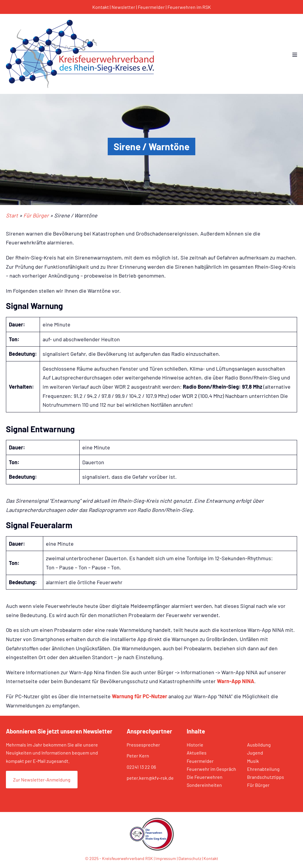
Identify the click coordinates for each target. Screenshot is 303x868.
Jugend (255, 753)
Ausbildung (259, 745)
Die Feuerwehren (205, 777)
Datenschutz (190, 858)
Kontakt (101, 7)
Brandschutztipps (266, 777)
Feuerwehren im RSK (189, 7)
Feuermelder (151, 7)
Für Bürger (258, 785)
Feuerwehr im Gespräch (211, 769)
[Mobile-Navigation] (295, 55)
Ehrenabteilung (263, 769)
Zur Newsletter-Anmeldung (42, 780)
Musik (253, 761)
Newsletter (123, 7)
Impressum (166, 858)
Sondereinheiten (204, 785)
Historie (195, 745)
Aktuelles (197, 753)
